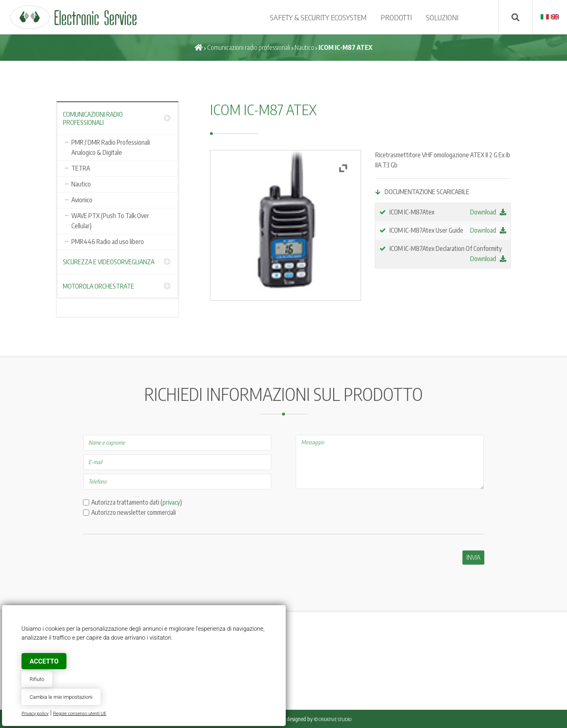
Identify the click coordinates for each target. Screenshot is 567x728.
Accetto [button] (44, 661)
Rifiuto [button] (37, 679)
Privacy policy (35, 714)
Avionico (82, 200)
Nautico (304, 47)
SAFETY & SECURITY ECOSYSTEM (318, 17)
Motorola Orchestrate (98, 286)
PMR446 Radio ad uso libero (108, 242)
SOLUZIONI (442, 17)
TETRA (81, 168)
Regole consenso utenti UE (80, 714)
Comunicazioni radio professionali (249, 47)
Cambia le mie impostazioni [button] (61, 697)
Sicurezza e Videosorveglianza (109, 262)
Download (488, 212)
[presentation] (145, 566)
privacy (171, 502)
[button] (343, 168)
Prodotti (396, 17)
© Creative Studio (333, 719)
